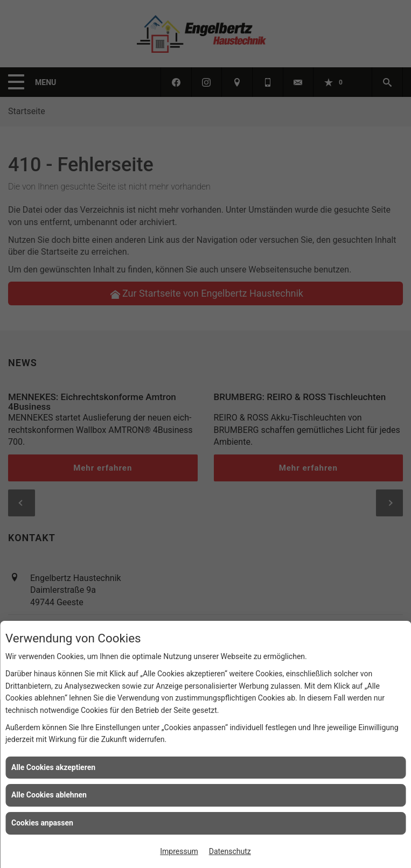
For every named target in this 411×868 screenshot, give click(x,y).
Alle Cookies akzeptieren (53, 767)
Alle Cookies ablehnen (49, 795)
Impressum (179, 851)
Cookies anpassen (42, 823)
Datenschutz (230, 851)
